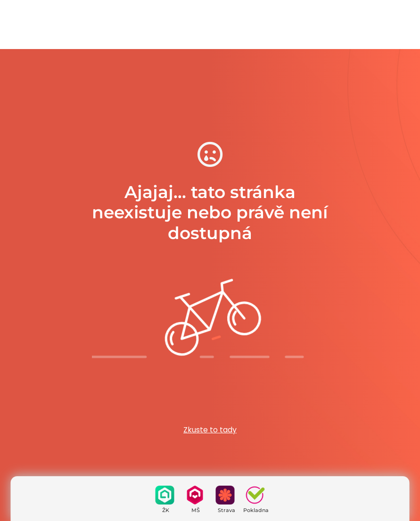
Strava (226, 510)
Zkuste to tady (210, 430)
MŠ (196, 510)
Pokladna (256, 510)
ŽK (166, 510)
